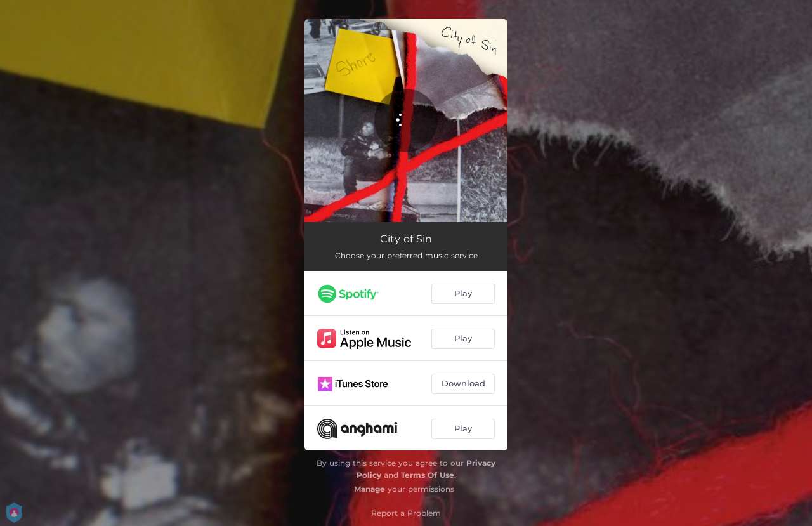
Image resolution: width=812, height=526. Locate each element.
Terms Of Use (428, 475)
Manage (370, 489)
